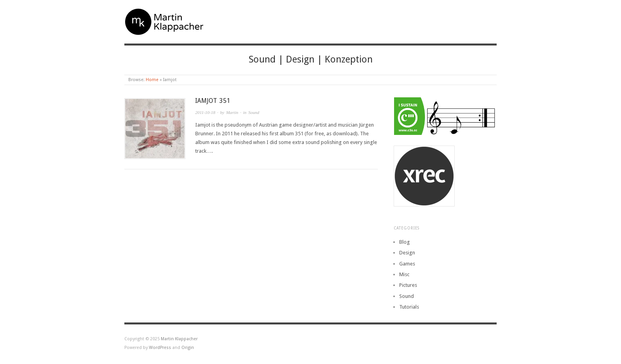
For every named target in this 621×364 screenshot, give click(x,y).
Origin (188, 348)
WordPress (160, 348)
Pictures (408, 285)
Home (152, 80)
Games (407, 264)
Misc (404, 274)
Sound (254, 112)
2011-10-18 (205, 112)
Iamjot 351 (213, 101)
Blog (405, 242)
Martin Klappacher (179, 339)
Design (407, 253)
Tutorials (409, 307)
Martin (232, 112)
